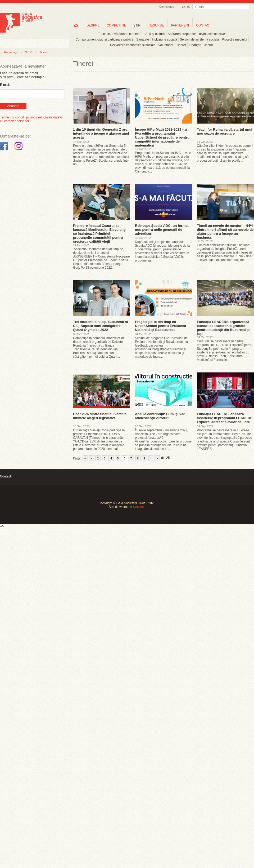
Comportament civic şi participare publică (104, 39)
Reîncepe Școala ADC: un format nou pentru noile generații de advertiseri (162, 230)
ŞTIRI (137, 25)
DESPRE (93, 25)
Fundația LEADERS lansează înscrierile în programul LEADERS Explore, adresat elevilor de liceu (225, 418)
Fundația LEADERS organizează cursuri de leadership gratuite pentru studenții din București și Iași (223, 328)
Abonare (13, 106)
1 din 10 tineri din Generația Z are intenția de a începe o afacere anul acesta (101, 133)
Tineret (181, 45)
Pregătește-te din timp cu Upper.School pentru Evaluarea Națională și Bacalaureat (160, 326)
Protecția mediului (234, 39)
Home (76, 25)
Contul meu (167, 7)
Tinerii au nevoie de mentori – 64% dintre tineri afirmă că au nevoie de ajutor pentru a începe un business (225, 232)
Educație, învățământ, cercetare (120, 34)
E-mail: (5, 85)
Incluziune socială (164, 39)
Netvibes (139, 507)
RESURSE (156, 25)
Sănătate (143, 39)
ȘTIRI (29, 52)
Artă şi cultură (155, 34)
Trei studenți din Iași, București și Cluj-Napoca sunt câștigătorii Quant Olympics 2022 (100, 326)
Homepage (11, 52)
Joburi (209, 45)
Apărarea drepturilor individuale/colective (196, 34)
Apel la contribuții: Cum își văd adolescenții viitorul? (160, 416)
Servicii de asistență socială (199, 39)
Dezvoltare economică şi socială (133, 45)
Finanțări (195, 45)
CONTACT (204, 25)
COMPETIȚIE (116, 25)
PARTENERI (180, 25)
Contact (5, 476)
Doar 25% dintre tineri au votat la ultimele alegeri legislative (100, 416)
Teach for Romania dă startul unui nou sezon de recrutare (224, 131)
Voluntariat (166, 45)
